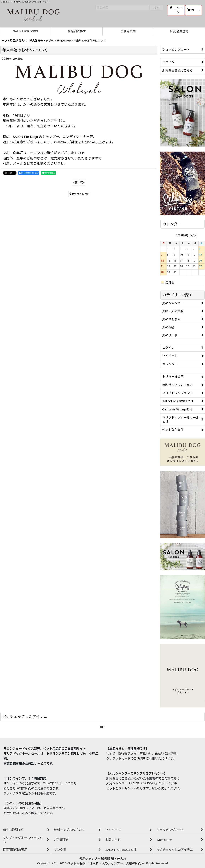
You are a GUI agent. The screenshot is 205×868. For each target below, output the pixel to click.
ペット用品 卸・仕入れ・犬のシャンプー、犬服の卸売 (104, 863)
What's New (79, 194)
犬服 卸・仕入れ (115, 859)
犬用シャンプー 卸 (92, 859)
